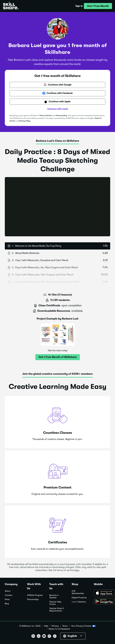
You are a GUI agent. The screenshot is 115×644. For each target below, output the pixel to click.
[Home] (11, 6)
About (8, 591)
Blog (7, 604)
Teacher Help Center (55, 603)
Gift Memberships (78, 592)
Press (7, 599)
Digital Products (79, 598)
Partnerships (33, 599)
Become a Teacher (54, 596)
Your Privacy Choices (84, 626)
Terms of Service (46, 116)
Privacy (55, 626)
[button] (98, 6)
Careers (8, 595)
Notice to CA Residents (59, 629)
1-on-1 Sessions (79, 602)
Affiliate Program (35, 595)
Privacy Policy (61, 116)
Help (46, 626)
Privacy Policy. (25, 121)
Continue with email (58, 109)
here (77, 570)
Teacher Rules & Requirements (57, 610)
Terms (65, 626)
